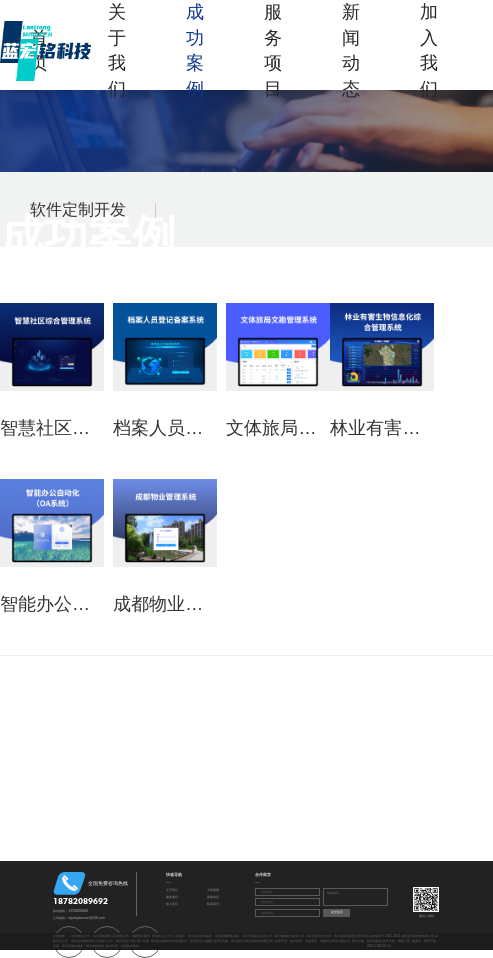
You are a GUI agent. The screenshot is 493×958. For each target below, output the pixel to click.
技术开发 (281, 941)
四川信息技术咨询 (319, 936)
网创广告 (404, 941)
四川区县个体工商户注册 (132, 941)
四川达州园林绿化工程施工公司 (92, 941)
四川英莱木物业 (72, 946)
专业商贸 (311, 941)
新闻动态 (351, 50)
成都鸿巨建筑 (141, 936)
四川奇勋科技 (95, 946)
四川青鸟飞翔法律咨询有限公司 (252, 941)
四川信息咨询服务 (200, 936)
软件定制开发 (78, 209)
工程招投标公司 (79, 936)
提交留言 (337, 912)
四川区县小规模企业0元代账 (209, 941)
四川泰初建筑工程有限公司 (111, 936)
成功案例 (195, 50)
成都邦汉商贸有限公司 (335, 941)
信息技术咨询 (130, 946)
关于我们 (117, 50)
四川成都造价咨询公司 (289, 936)
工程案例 (213, 890)
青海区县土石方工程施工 (168, 936)
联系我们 (213, 904)
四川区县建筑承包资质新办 (169, 941)
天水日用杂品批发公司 (257, 936)
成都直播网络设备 (227, 936)
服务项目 (273, 50)
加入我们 (429, 50)
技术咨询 (296, 941)
